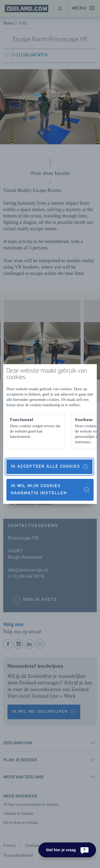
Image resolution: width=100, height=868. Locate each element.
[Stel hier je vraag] (67, 850)
